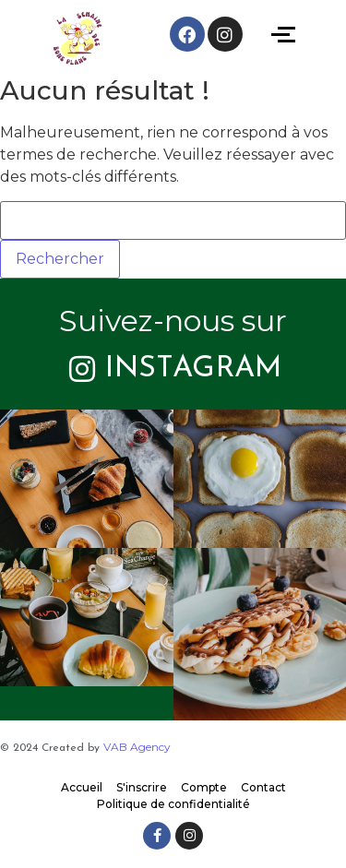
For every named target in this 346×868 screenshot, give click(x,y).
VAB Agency (137, 747)
